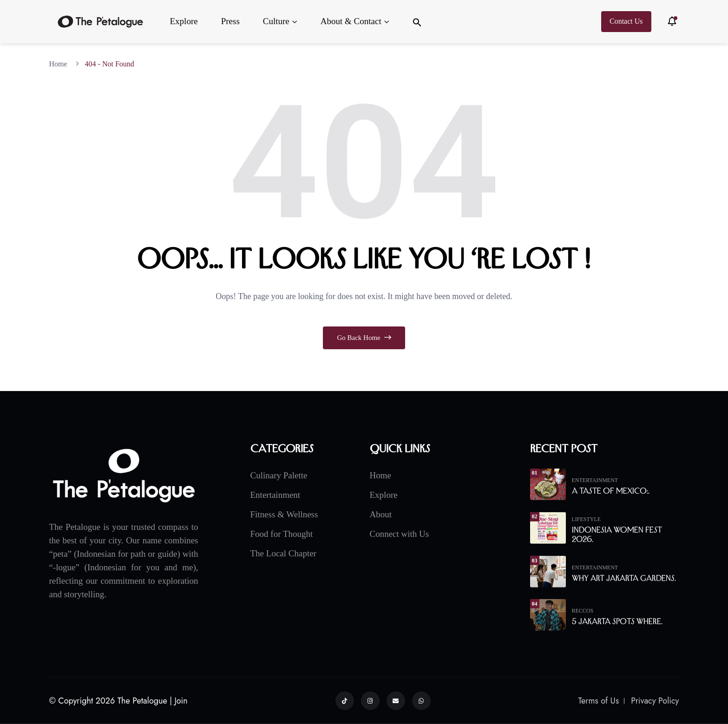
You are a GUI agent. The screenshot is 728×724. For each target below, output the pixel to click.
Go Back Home (364, 338)
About (381, 514)
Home (60, 64)
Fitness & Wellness (284, 514)
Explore (184, 21)
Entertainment (275, 494)
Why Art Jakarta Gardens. (624, 578)
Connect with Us (400, 533)
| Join (179, 701)
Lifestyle (587, 519)
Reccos (583, 611)
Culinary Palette (279, 475)
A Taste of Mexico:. (611, 491)
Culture (276, 21)
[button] (417, 22)
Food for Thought (282, 533)
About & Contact (351, 21)
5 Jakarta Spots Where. (617, 621)
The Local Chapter (283, 553)
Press (230, 21)
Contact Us (626, 21)
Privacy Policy (655, 701)
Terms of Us (599, 701)
